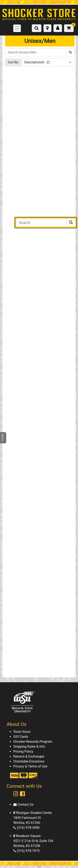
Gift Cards (21, 737)
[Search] (41, 223)
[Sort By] (48, 62)
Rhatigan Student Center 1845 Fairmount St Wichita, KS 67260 (33, 818)
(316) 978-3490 (28, 828)
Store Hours (22, 732)
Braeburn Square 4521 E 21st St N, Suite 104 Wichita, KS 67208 (33, 841)
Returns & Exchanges (29, 756)
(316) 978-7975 (28, 851)
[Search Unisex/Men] (36, 52)
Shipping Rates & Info (29, 747)
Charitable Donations (29, 761)
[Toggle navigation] (17, 28)
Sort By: (13, 62)
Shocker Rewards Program (33, 742)
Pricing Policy (23, 751)
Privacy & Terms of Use (30, 766)
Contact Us (25, 805)
